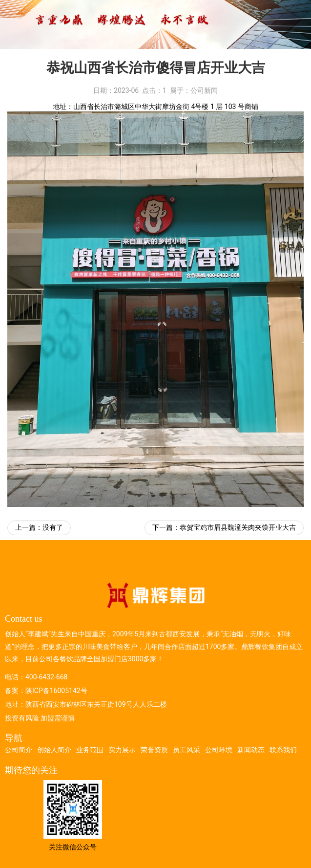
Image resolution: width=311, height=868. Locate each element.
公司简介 (19, 750)
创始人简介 (54, 750)
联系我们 (283, 750)
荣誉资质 (154, 750)
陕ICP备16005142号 (56, 691)
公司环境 (219, 750)
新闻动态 (251, 750)
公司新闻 (204, 90)
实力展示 (122, 750)
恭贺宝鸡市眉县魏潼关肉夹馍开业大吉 (238, 527)
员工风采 (187, 750)
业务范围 (90, 750)
